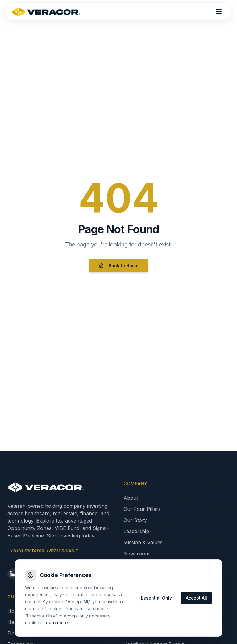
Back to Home (119, 265)
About (131, 498)
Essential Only (156, 598)
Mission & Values (143, 542)
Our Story (135, 520)
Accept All (196, 598)
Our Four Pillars (142, 509)
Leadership (136, 531)
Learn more (56, 623)
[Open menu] (219, 11)
